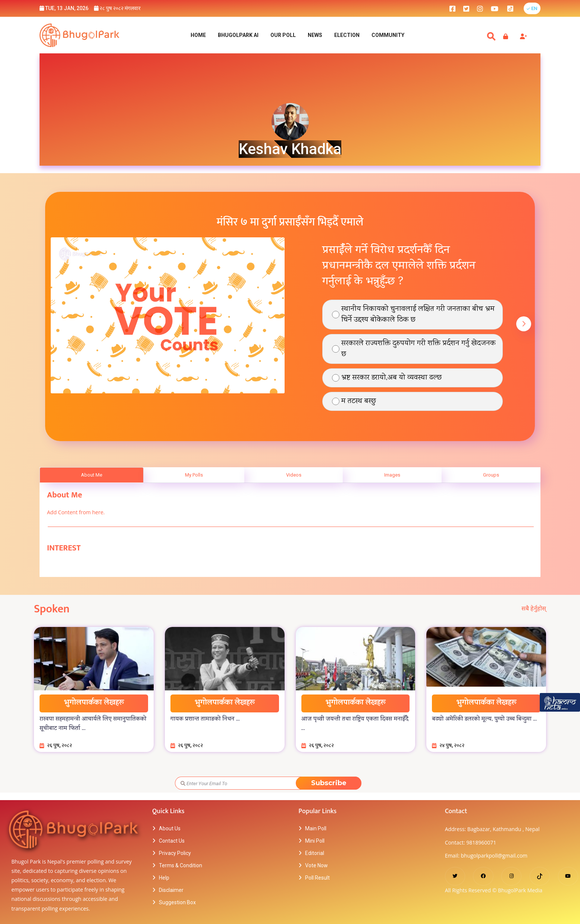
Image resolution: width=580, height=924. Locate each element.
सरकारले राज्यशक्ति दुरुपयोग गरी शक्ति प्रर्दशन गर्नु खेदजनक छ (418, 350)
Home (198, 35)
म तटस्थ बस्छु (359, 402)
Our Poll (283, 35)
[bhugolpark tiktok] (514, 8)
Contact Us (172, 842)
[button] (532, 8)
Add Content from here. (76, 513)
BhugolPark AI (238, 35)
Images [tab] (392, 476)
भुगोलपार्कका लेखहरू (94, 704)
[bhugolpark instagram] (480, 8)
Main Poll (316, 829)
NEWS (315, 35)
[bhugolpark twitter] (466, 8)
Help (164, 878)
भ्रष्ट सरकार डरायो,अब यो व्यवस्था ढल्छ (391, 379)
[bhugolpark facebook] (452, 8)
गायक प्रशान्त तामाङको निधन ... (205, 720)
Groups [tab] (491, 476)
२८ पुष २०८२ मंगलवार (117, 8)
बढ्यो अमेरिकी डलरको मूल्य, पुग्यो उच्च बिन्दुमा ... (484, 720)
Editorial (315, 854)
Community (388, 35)
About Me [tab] (92, 476)
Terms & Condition (181, 866)
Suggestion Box (177, 903)
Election (347, 35)
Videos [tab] (294, 476)
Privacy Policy (175, 854)
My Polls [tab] (194, 476)
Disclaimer (171, 891)
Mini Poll (315, 842)
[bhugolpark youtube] (495, 8)
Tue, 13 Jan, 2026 (64, 8)
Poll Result (317, 878)
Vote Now (316, 866)
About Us (170, 829)
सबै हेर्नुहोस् (534, 609)
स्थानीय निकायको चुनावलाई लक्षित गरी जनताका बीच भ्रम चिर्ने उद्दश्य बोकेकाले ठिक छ (418, 315)
